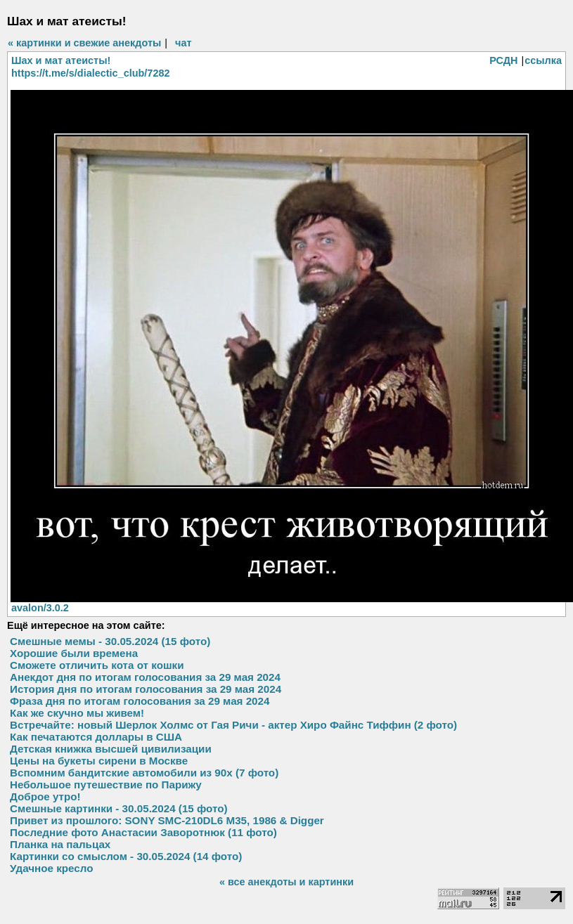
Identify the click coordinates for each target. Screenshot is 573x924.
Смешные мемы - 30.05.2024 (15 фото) (110, 641)
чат (183, 43)
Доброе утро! (45, 796)
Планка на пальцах (60, 844)
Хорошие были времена (74, 653)
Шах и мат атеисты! (61, 60)
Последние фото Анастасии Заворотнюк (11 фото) (143, 832)
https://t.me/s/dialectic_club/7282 (90, 73)
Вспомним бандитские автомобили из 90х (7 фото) (144, 773)
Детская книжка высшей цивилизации (111, 749)
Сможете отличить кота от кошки (97, 665)
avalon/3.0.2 (40, 608)
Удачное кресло (51, 868)
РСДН (503, 60)
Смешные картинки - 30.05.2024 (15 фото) (119, 808)
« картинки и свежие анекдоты (84, 43)
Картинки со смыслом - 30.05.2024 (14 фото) (126, 856)
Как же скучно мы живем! (77, 713)
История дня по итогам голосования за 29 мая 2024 (146, 689)
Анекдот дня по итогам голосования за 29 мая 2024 (145, 677)
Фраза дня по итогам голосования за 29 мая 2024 (140, 701)
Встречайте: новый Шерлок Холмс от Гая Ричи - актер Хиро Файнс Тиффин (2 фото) (233, 725)
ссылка (543, 60)
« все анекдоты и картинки (286, 882)
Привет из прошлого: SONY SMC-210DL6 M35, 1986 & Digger (167, 820)
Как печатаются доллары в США (96, 737)
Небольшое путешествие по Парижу (106, 785)
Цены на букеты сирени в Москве (99, 761)
